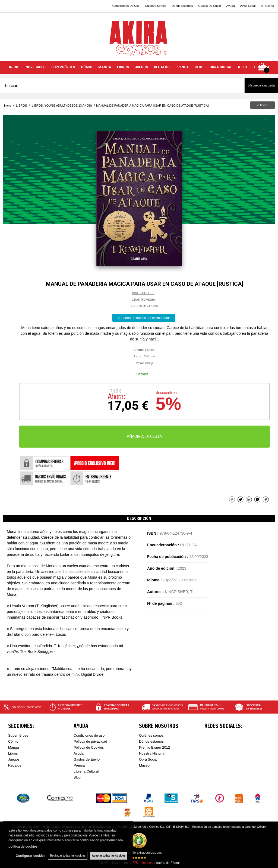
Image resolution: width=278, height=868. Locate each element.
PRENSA (182, 67)
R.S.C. (243, 67)
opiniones (141, 863)
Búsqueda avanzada (261, 85)
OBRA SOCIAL (221, 67)
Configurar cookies (31, 856)
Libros (13, 753)
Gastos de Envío (87, 759)
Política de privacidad (90, 741)
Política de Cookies (89, 747)
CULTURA (262, 67)
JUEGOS (141, 67)
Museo (144, 765)
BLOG (199, 67)
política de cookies (23, 847)
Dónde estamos (151, 741)
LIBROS (123, 67)
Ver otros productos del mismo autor (144, 318)
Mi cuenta (267, 6)
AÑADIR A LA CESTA (144, 436)
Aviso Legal (248, 6)
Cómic (13, 741)
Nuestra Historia (152, 753)
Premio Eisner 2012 (154, 747)
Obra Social (148, 759)
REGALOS (162, 67)
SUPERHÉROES (63, 67)
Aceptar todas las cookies (109, 856)
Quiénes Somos (156, 6)
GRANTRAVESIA (143, 300)
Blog (77, 777)
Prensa (79, 765)
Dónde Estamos (182, 6)
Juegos (14, 759)
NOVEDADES (35, 67)
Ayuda (231, 6)
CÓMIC (87, 67)
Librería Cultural (86, 771)
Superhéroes (18, 735)
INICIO (14, 67)
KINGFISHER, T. (143, 293)
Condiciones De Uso (126, 6)
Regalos (15, 765)
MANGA (105, 67)
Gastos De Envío (209, 6)
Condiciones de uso (89, 735)
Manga (14, 747)
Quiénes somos (151, 735)
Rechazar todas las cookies (68, 856)
